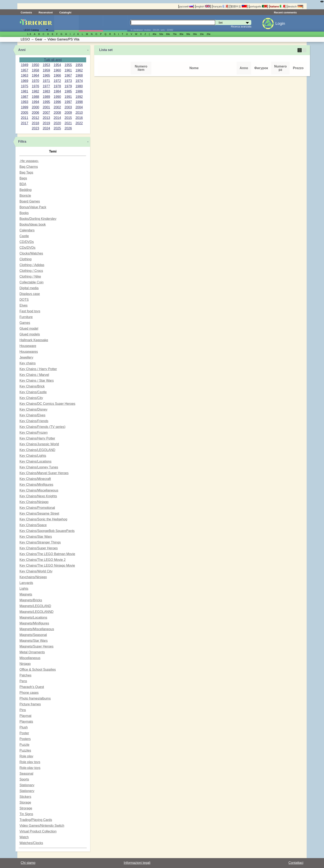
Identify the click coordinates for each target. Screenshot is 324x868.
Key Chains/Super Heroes (39, 548)
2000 (36, 107)
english (203, 7)
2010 (79, 113)
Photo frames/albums (35, 698)
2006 (36, 113)
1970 (36, 81)
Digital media (29, 288)
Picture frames (30, 704)
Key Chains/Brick (32, 386)
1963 (25, 75)
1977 (46, 86)
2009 (68, 113)
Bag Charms (29, 167)
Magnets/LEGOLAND (35, 606)
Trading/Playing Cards (36, 820)
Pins (23, 710)
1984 (57, 91)
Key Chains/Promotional (37, 508)
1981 (25, 91)
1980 (79, 86)
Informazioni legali (137, 863)
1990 (57, 97)
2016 (79, 118)
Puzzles (25, 750)
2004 (79, 107)
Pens (23, 681)
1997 (68, 102)
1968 (79, 75)
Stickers (25, 797)
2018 (36, 123)
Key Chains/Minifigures (36, 485)
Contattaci (296, 863)
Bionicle (25, 196)
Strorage (26, 808)
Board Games (30, 201)
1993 (25, 102)
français (220, 7)
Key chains (27, 363)
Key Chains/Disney (33, 409)
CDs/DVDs (27, 248)
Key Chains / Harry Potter (38, 369)
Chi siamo (28, 863)
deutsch (295, 7)
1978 (57, 86)
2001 (46, 107)
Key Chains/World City (36, 571)
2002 (57, 107)
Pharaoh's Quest (32, 687)
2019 (46, 123)
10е (202, 34)
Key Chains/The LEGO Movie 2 (42, 560)
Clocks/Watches (31, 253)
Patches (25, 675)
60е (168, 34)
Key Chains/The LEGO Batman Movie (47, 554)
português (258, 7)
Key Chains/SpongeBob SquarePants (47, 531)
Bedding (26, 190)
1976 (36, 86)
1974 (79, 81)
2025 (57, 128)
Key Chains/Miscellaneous (39, 490)
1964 (36, 75)
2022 (79, 123)
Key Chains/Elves (32, 415)
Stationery (27, 791)
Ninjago (25, 664)
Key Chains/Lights (33, 456)
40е (154, 34)
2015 (68, 118)
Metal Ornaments (32, 652)
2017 (25, 123)
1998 (79, 102)
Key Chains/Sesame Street (39, 513)
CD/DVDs (27, 242)
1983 (46, 91)
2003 (68, 107)
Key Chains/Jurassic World (39, 444)
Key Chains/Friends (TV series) (42, 427)
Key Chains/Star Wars (36, 537)
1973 (68, 81)
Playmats (26, 722)
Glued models (30, 334)
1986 (79, 91)
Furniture (26, 317)
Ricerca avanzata (241, 27)
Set (66, 23)
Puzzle (24, 745)
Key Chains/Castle (33, 392)
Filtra (22, 142)
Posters (25, 739)
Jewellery (26, 357)
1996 (57, 102)
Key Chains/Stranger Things (40, 542)
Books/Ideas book (33, 224)
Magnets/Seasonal (33, 635)
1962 (79, 70)
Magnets (26, 594)
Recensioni (46, 12)
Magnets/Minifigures (34, 623)
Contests (26, 12)
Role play (26, 756)
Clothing (26, 259)
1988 (36, 97)
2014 (57, 118)
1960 (57, 70)
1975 (25, 86)
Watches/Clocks (31, 843)
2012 (36, 118)
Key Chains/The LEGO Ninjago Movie (47, 565)
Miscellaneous (30, 658)
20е (209, 34)
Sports (24, 779)
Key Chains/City (31, 398)
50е (161, 34)
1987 (25, 97)
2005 (25, 113)
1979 (68, 86)
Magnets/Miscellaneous (37, 629)
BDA (23, 184)
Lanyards (26, 583)
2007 (46, 113)
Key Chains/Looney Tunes (39, 467)
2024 (46, 128)
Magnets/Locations (33, 618)
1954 (57, 65)
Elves (23, 305)
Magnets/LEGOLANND (36, 612)
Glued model (29, 329)
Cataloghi (65, 12)
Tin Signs (26, 814)
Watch (24, 837)
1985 (68, 91)
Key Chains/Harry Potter (37, 438)
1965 (46, 75)
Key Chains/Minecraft (35, 479)
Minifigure (91, 23)
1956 (79, 65)
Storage (25, 802)
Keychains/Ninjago (33, 577)
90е (188, 34)
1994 (36, 102)
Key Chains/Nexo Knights (38, 496)
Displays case (30, 294)
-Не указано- (29, 161)
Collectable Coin (32, 282)
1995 (46, 102)
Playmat (25, 716)
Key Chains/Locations (35, 461)
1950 (36, 65)
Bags (23, 178)
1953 (46, 65)
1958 (36, 70)
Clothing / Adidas (32, 265)
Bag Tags (26, 172)
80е (182, 34)
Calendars (27, 230)
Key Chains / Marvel (34, 375)
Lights (24, 589)
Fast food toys (30, 311)
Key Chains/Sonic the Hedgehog (43, 519)
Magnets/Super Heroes (36, 646)
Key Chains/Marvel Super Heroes (44, 473)
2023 (36, 128)
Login (280, 23)
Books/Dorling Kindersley (38, 219)
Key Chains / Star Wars (37, 381)
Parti (115, 23)
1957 (25, 70)
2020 (57, 123)
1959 (46, 70)
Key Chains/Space (33, 525)
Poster (24, 733)
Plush (24, 727)
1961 (68, 70)
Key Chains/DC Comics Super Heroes (47, 404)
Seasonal (26, 774)
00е (195, 34)
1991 (68, 97)
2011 (25, 118)
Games (25, 323)
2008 (57, 113)
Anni (22, 50)
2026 (68, 128)
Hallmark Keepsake (34, 340)
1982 (36, 91)
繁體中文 (239, 7)
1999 (25, 107)
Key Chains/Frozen (33, 433)
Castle (24, 236)
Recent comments (285, 12)
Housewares (29, 352)
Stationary (27, 785)
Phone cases (29, 693)
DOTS (24, 300)
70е (175, 34)
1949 (25, 65)
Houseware (28, 346)
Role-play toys (30, 768)
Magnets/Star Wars (33, 641)
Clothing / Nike (30, 277)
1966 (57, 75)
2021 (68, 123)
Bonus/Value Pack (33, 207)
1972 (57, 81)
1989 (46, 97)
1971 (46, 81)
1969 (25, 81)
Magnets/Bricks (31, 600)
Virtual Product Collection (38, 831)
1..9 (29, 34)
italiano (277, 7)
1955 (68, 65)
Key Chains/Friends (34, 421)
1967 (68, 75)
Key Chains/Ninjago (34, 502)
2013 (46, 118)
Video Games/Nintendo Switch (42, 826)
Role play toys (30, 762)
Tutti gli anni (53, 60)
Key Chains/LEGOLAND (37, 450)
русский (186, 7)
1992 (79, 97)
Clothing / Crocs (31, 271)
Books (24, 213)
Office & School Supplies (38, 670)
